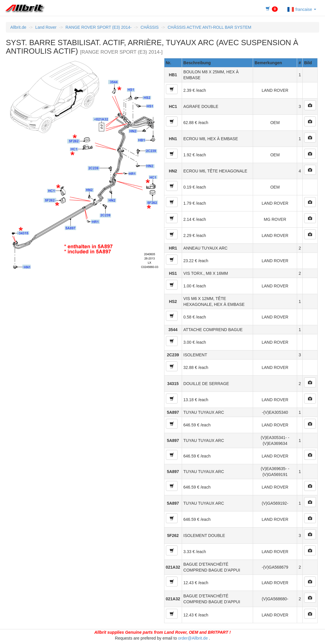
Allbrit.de (18, 27)
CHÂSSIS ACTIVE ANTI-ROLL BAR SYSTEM (209, 27)
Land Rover (46, 27)
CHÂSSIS (150, 27)
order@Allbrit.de (193, 638)
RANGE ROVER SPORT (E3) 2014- (98, 27)
